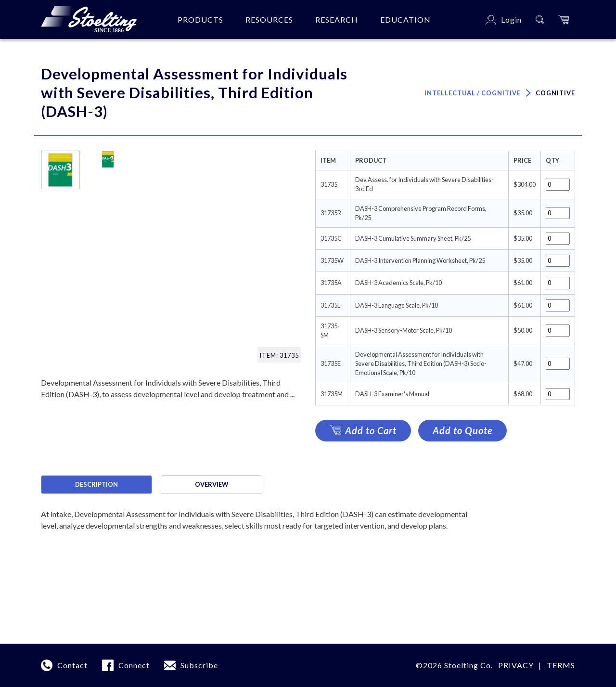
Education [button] (405, 19)
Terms (561, 665)
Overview (212, 484)
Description (96, 484)
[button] (564, 19)
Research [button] (337, 19)
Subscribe (199, 665)
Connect (134, 665)
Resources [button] (269, 19)
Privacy (516, 665)
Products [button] (200, 19)
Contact (72, 665)
